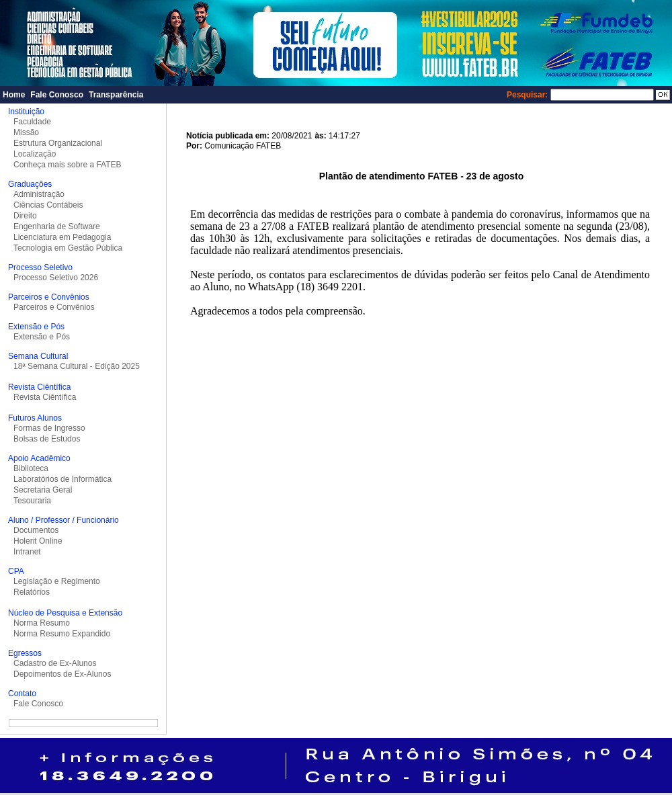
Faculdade (32, 122)
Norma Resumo (42, 623)
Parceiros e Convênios (54, 307)
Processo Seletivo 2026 (56, 278)
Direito (25, 216)
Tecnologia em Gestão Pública (68, 248)
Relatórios (32, 592)
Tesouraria (32, 501)
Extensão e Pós (42, 337)
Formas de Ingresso (49, 428)
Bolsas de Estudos (47, 439)
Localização (35, 154)
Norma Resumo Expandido (62, 634)
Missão (26, 132)
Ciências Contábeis (48, 205)
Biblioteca (31, 468)
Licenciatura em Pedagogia (62, 237)
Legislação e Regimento (57, 581)
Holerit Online (38, 541)
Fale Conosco (57, 95)
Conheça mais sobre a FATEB (68, 165)
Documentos (36, 530)
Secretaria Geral (43, 490)
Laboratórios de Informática (62, 479)
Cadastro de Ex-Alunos (55, 663)
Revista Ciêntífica (45, 397)
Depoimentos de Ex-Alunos (62, 674)
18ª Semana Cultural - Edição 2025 (77, 366)
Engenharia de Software (57, 226)
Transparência (116, 95)
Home (14, 95)
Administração (39, 194)
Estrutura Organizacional (58, 143)
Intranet (27, 552)
